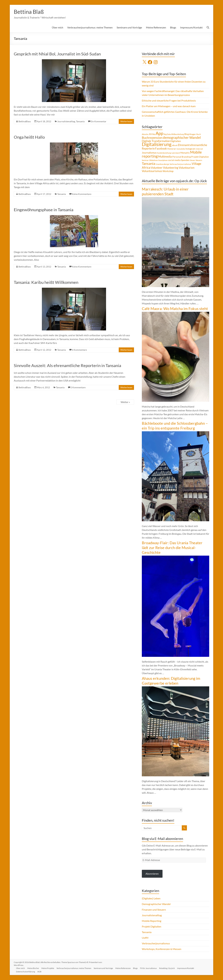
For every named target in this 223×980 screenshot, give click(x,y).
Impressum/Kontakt (191, 28)
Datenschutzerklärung (26, 972)
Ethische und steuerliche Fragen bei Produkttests (169, 101)
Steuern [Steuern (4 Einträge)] (199, 160)
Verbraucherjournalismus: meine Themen (90, 28)
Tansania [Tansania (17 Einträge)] (148, 164)
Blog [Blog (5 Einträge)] (187, 134)
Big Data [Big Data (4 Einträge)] (167, 134)
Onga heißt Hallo (29, 137)
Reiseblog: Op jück (169, 968)
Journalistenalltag (66, 122)
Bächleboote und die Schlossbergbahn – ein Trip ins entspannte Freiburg (175, 426)
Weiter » (125, 402)
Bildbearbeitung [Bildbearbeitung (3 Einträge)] (178, 134)
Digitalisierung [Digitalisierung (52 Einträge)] (157, 144)
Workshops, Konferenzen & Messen (162, 949)
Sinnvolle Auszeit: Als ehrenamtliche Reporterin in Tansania (67, 366)
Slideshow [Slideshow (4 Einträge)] (153, 160)
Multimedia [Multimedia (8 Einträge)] (165, 157)
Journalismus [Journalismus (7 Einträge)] (149, 153)
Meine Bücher (34, 968)
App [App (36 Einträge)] (159, 133)
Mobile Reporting (152, 921)
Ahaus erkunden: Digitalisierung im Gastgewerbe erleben (171, 681)
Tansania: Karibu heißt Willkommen (46, 282)
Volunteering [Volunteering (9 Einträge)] (171, 168)
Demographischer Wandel (156, 904)
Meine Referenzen (156, 28)
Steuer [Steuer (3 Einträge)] (193, 160)
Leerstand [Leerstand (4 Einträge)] (176, 153)
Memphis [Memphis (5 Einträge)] (185, 153)
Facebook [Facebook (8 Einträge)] (161, 149)
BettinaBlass (25, 122)
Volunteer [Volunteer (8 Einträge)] (157, 168)
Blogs (173, 28)
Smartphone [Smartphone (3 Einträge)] (163, 160)
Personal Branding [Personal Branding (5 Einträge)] (182, 157)
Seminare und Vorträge (129, 28)
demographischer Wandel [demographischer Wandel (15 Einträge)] (182, 138)
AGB (40, 972)
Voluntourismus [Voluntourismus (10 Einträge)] (152, 171)
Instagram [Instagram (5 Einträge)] (190, 149)
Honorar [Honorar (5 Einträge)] (172, 149)
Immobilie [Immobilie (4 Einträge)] (181, 149)
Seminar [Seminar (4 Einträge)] (145, 160)
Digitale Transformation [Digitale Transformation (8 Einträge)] (156, 141)
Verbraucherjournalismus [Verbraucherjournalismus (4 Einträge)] (180, 164)
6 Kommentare (79, 350)
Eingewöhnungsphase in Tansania (44, 210)
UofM (145, 938)
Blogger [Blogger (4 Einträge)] (193, 134)
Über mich (58, 28)
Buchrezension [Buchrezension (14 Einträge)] (152, 138)
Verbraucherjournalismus (156, 943)
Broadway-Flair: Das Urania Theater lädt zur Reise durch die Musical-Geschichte (172, 548)
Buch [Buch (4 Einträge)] (199, 134)
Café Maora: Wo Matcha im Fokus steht (175, 309)
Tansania (80, 122)
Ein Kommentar (99, 122)
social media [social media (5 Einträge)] (174, 160)
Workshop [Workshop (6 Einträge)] (168, 171)
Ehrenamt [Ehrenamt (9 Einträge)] (184, 145)
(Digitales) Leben (151, 898)
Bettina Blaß (29, 12)
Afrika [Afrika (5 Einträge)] (152, 134)
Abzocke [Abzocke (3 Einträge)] (145, 134)
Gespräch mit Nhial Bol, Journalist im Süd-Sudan (57, 54)
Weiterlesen (126, 122)
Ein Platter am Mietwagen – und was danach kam (169, 106)
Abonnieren (152, 874)
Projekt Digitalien (152, 927)
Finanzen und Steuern (154, 910)
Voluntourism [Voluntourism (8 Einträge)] (187, 168)
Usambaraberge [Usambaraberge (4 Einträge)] (162, 164)
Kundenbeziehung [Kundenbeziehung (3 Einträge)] (164, 153)
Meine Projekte (49, 968)
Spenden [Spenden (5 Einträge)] (185, 160)
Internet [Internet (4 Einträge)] (199, 149)
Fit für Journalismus (150, 968)
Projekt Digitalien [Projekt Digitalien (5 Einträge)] (200, 157)
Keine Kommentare (82, 194)
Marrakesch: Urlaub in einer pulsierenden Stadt (165, 192)
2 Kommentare (78, 388)
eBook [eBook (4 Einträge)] (175, 145)
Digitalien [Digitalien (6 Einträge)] (176, 141)
